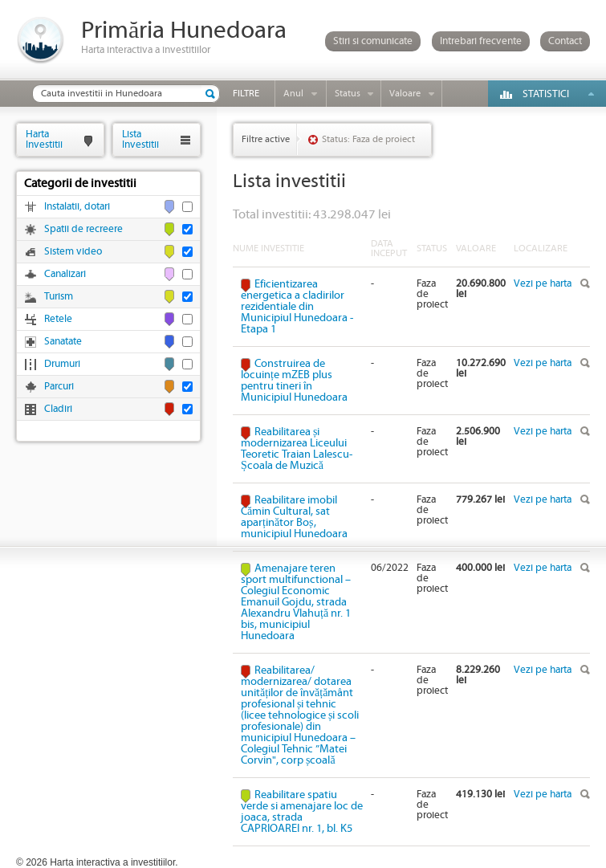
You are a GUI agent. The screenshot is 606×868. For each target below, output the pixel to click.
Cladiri (58, 409)
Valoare (405, 94)
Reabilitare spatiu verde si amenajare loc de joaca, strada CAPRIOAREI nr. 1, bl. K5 (302, 812)
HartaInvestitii (44, 139)
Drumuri (62, 364)
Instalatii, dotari (77, 207)
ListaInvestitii (140, 139)
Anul (293, 94)
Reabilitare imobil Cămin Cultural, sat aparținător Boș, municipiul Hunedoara (294, 517)
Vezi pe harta (543, 284)
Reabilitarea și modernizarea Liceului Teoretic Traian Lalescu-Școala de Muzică (297, 449)
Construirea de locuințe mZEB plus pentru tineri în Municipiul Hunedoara (294, 381)
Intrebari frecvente (481, 41)
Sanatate (63, 342)
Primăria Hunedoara (184, 31)
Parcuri (59, 387)
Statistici (546, 94)
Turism (59, 297)
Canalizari (65, 274)
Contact (565, 41)
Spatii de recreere (83, 229)
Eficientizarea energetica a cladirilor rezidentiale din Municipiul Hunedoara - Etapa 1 (297, 307)
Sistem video (73, 252)
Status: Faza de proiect (368, 139)
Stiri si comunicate (373, 41)
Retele (58, 319)
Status (348, 94)
